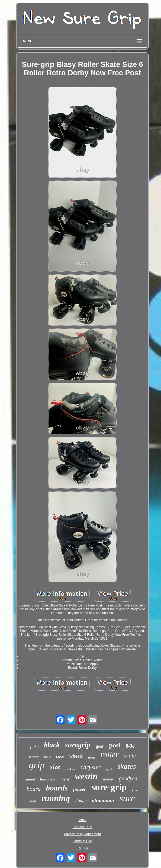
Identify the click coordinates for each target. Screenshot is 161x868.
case (60, 756)
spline (91, 758)
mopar (108, 779)
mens (65, 779)
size (55, 767)
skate (130, 756)
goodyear (129, 778)
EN (79, 848)
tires (47, 757)
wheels (76, 756)
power (80, 789)
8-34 (130, 746)
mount (30, 779)
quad (109, 769)
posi (115, 745)
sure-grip (109, 787)
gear (100, 746)
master (34, 757)
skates (127, 766)
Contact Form (83, 827)
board (34, 789)
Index (82, 820)
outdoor (70, 769)
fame (135, 790)
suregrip (78, 745)
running (56, 798)
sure (127, 798)
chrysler (90, 767)
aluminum (103, 800)
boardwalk (48, 779)
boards (57, 788)
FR (86, 848)
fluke (34, 746)
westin (86, 776)
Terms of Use (83, 841)
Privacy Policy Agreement (82, 834)
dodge (81, 801)
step (33, 801)
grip (37, 765)
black (52, 745)
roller (109, 754)
